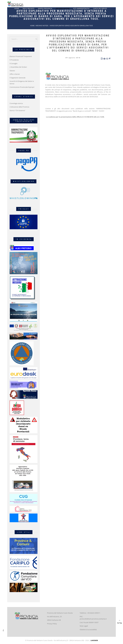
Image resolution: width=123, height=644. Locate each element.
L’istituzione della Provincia (19, 107)
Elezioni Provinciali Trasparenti (21, 56)
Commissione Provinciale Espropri (22, 87)
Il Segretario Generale (17, 78)
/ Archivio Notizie (41, 26)
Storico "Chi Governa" (17, 110)
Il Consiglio (14, 63)
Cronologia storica (16, 103)
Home (17, 8)
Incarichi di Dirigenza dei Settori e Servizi (22, 82)
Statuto (12, 71)
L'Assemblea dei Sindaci (18, 67)
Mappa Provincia (45, 8)
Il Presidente (14, 60)
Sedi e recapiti (28, 8)
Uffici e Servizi (15, 74)
